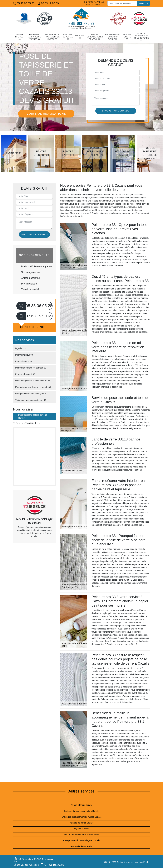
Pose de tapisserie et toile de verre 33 (141, 37)
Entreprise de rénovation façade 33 (112, 37)
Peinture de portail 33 (68, 37)
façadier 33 (80, 37)
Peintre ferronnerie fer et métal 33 (94, 37)
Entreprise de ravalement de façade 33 (52, 37)
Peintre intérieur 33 (20, 37)
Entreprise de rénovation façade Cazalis (81, 840)
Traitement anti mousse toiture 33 (35, 37)
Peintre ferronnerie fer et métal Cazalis (81, 835)
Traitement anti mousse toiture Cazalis (81, 811)
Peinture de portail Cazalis (81, 823)
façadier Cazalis (81, 829)
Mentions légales (142, 862)
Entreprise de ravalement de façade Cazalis (81, 817)
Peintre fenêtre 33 (127, 37)
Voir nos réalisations (46, 114)
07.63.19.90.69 (48, 3)
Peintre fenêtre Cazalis (81, 846)
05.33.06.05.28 (24, 3)
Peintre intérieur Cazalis (82, 805)
